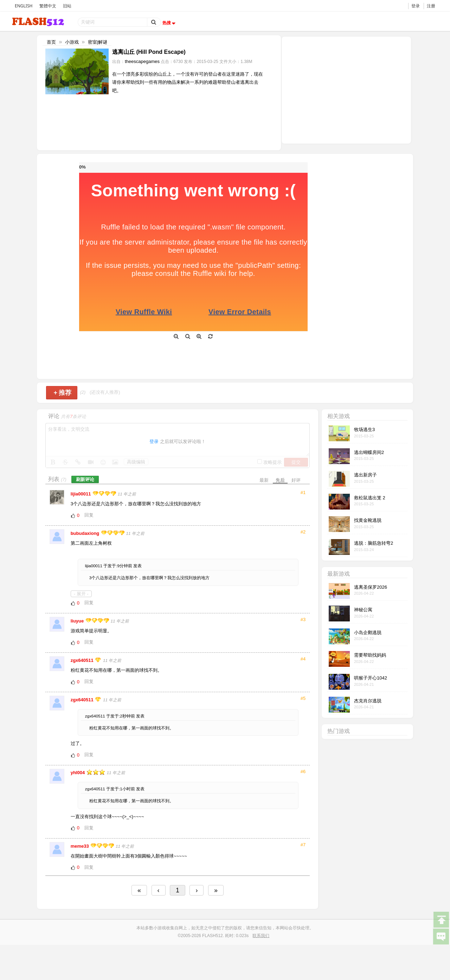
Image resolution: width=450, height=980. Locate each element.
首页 (51, 42)
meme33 (81, 846)
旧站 (67, 6)
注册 (431, 6)
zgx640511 (83, 660)
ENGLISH (24, 6)
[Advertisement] (346, 89)
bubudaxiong (86, 533)
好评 (296, 480)
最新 (264, 480)
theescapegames (142, 61)
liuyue (78, 621)
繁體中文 (48, 6)
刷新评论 (85, 479)
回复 (89, 515)
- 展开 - (81, 594)
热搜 (170, 23)
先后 (280, 480)
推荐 (62, 393)
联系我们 (261, 936)
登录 (416, 6)
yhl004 (78, 773)
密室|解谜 (98, 42)
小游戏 (72, 42)
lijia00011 (81, 494)
